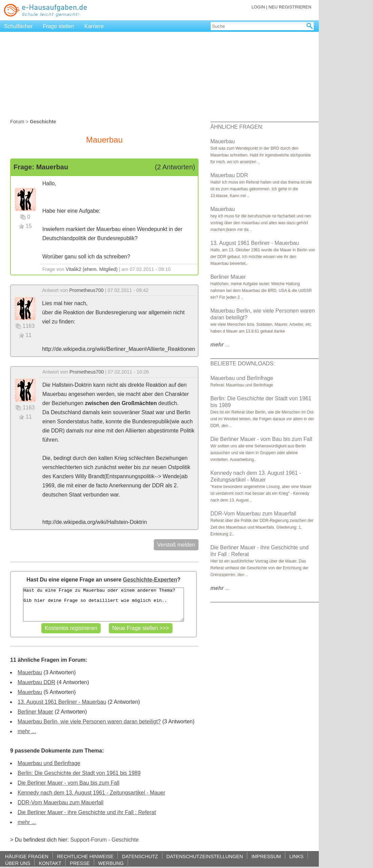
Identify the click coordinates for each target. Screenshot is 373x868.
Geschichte (125, 840)
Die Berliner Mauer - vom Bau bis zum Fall (69, 783)
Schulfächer (18, 26)
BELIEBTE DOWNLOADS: (243, 364)
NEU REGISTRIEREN (290, 7)
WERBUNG (111, 863)
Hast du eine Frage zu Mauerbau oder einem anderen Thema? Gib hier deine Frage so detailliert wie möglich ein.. (103, 605)
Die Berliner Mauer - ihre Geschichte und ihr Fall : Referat (87, 812)
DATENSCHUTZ (140, 856)
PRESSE (80, 863)
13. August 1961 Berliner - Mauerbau (62, 702)
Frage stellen (59, 26)
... (220, 345)
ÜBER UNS (18, 863)
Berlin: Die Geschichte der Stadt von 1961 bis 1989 (79, 773)
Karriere (94, 26)
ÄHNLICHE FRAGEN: (237, 127)
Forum (17, 122)
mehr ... (27, 731)
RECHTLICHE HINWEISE (85, 856)
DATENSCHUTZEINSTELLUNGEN (205, 856)
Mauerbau (30, 672)
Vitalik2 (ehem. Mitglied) (92, 269)
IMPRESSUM (266, 856)
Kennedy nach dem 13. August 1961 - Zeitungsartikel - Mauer (91, 793)
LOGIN (258, 7)
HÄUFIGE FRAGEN (27, 856)
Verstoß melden (176, 545)
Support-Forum (88, 840)
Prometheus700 (86, 290)
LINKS (296, 856)
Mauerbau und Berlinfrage (49, 763)
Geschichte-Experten (150, 580)
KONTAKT (50, 863)
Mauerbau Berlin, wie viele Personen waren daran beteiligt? (89, 722)
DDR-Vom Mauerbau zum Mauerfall (60, 802)
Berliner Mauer (35, 712)
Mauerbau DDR (36, 682)
